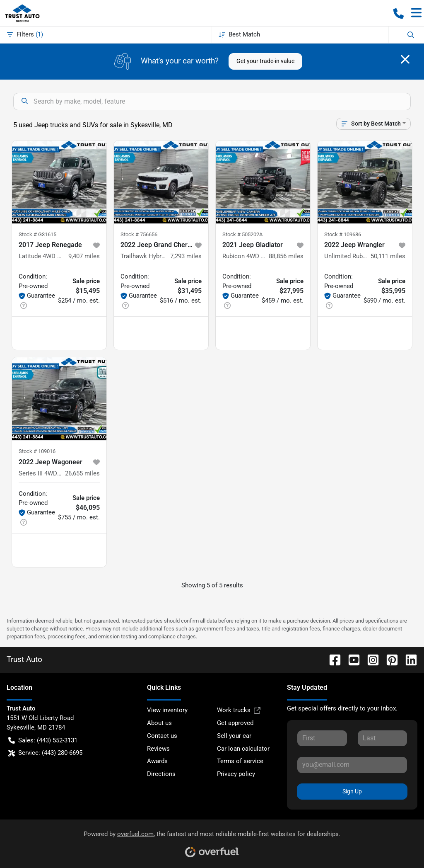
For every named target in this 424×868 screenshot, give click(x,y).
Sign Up (352, 791)
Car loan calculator (243, 749)
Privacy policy (236, 774)
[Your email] (352, 765)
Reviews (158, 749)
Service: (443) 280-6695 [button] (45, 753)
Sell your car (234, 736)
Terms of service (240, 761)
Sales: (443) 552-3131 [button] (43, 741)
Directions (161, 774)
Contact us (162, 736)
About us (159, 723)
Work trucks (239, 710)
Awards (157, 761)
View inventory (167, 710)
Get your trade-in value (265, 61)
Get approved (235, 723)
